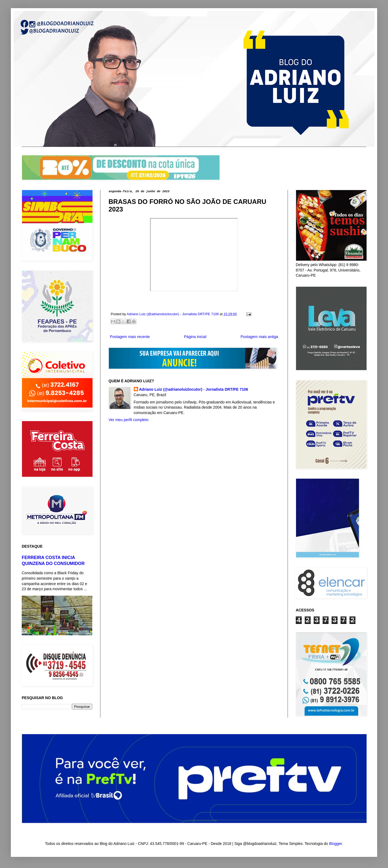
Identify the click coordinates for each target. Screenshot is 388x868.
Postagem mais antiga (259, 337)
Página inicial (195, 337)
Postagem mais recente (130, 337)
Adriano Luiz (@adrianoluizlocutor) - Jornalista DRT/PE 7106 (194, 389)
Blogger (335, 844)
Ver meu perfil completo (128, 420)
